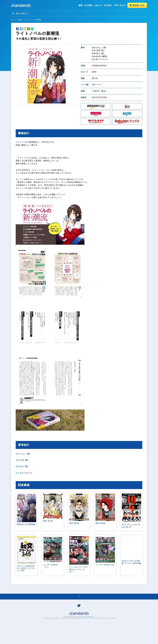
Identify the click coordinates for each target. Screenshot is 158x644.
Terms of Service (104, 636)
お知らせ (98, 5)
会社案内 (108, 5)
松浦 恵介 (20, 466)
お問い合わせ (120, 5)
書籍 (81, 5)
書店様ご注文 (137, 5)
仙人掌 (19, 473)
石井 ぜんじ (21, 454)
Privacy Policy (88, 636)
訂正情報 (88, 5)
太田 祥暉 (20, 460)
